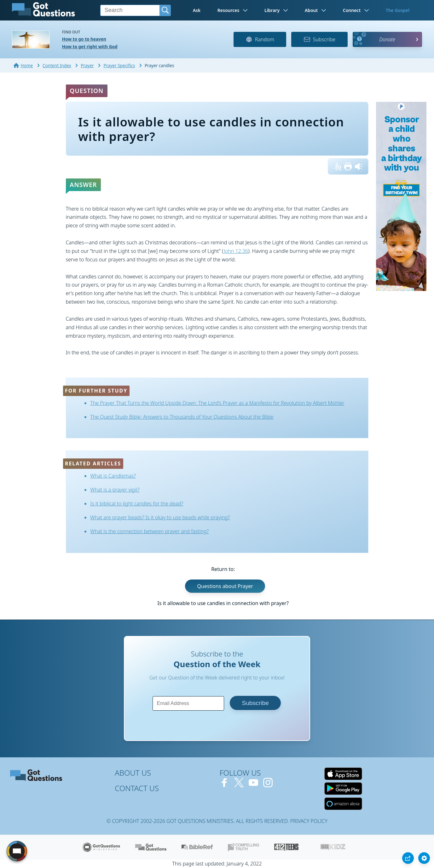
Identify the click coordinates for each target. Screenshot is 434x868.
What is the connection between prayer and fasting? (149, 531)
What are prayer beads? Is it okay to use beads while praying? (160, 517)
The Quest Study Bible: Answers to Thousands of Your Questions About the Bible (182, 417)
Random (260, 39)
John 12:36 (236, 251)
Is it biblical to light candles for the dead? (137, 504)
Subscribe (319, 39)
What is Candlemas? (113, 476)
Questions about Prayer (225, 586)
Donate (387, 39)
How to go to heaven (84, 39)
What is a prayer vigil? (115, 490)
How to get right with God (90, 47)
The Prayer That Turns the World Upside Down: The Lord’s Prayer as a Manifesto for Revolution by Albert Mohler (217, 403)
